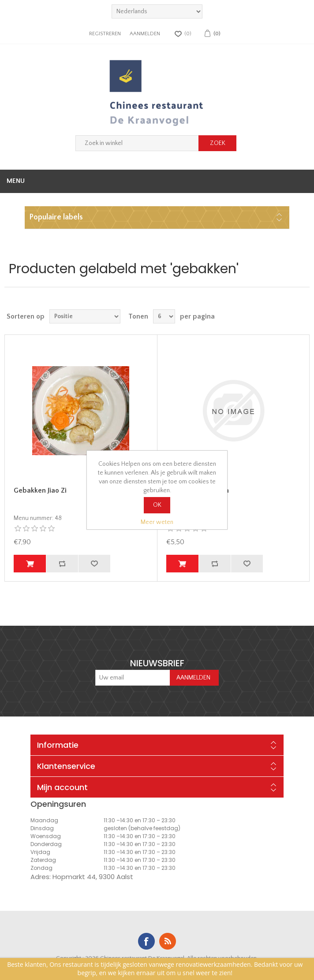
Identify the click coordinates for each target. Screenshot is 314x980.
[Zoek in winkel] (137, 143)
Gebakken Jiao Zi (40, 490)
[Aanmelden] (133, 678)
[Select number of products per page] (164, 316)
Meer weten (157, 522)
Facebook (146, 941)
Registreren (105, 34)
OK (157, 505)
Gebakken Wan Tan (198, 490)
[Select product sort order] (85, 316)
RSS (168, 941)
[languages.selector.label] (157, 11)
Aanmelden (145, 34)
